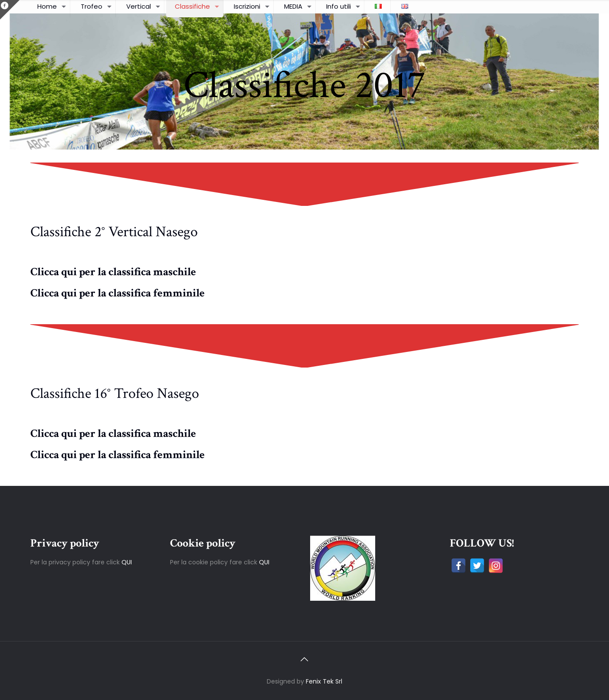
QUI (127, 562)
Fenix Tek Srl (324, 681)
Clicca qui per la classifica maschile (113, 272)
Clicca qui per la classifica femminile (118, 293)
